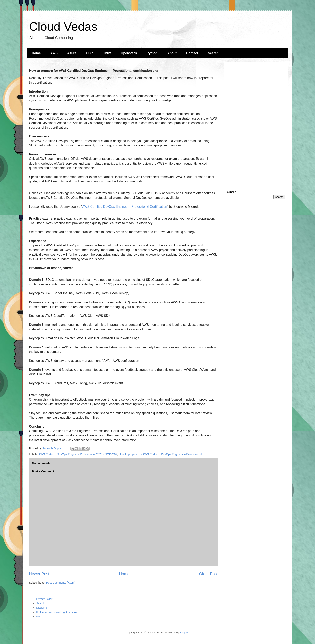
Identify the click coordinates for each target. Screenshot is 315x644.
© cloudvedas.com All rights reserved (58, 612)
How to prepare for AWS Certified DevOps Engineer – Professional (160, 454)
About (172, 53)
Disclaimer (42, 608)
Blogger (184, 632)
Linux (107, 53)
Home (36, 53)
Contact (192, 53)
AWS (54, 53)
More (39, 617)
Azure (72, 53)
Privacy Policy (44, 599)
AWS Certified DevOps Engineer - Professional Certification (125, 207)
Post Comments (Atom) (61, 583)
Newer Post (39, 574)
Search (213, 53)
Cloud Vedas (63, 26)
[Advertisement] (256, 126)
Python (152, 53)
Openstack (129, 53)
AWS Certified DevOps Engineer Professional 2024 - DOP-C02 (78, 454)
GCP (89, 53)
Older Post (208, 574)
